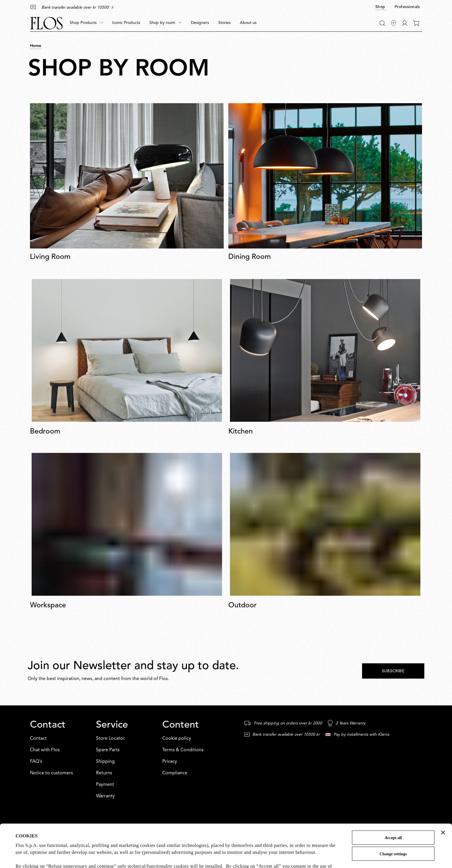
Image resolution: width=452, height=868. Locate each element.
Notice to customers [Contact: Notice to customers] (51, 773)
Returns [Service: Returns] (104, 773)
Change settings (393, 814)
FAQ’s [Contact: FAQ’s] (36, 762)
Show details (28, 856)
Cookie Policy (118, 840)
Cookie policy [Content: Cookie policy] (177, 739)
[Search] (382, 23)
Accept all (393, 798)
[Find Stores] (393, 23)
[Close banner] (443, 792)
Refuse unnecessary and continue (393, 837)
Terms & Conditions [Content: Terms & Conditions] (183, 750)
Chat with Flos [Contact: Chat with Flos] (45, 750)
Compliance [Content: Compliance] (175, 773)
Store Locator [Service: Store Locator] (110, 739)
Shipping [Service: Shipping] (105, 762)
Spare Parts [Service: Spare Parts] (108, 750)
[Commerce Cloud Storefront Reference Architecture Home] (46, 23)
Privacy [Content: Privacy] (170, 762)
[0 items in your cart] (416, 23)
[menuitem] (86, 23)
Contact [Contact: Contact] (38, 739)
